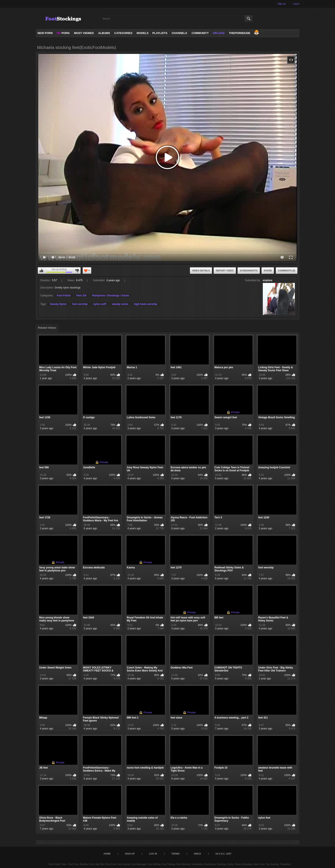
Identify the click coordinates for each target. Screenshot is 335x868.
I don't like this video (77, 271)
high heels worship (146, 304)
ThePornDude (239, 33)
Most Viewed (84, 33)
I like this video (41, 271)
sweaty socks (120, 304)
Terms (176, 854)
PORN (63, 33)
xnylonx (268, 280)
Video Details (201, 271)
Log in (296, 4)
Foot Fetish (64, 296)
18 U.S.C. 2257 (223, 854)
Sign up (281, 4)
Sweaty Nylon (58, 304)
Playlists (160, 33)
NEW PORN (45, 33)
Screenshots (249, 271)
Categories (123, 33)
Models (143, 33)
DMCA (198, 854)
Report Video (225, 271)
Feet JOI (81, 296)
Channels (179, 33)
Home (107, 854)
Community (200, 33)
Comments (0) (287, 271)
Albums (104, 33)
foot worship (80, 304)
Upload (219, 33)
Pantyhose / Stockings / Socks (111, 296)
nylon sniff (100, 304)
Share (268, 271)
